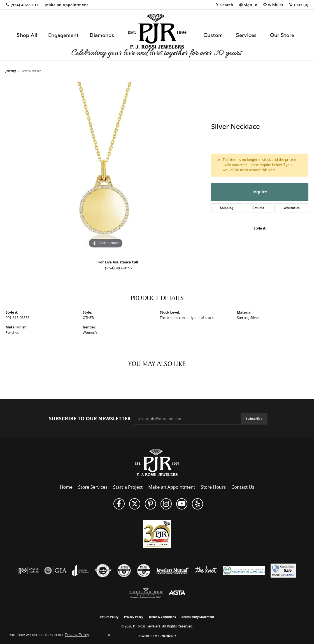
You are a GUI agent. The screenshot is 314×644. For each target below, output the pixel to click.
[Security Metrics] (283, 571)
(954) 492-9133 (118, 268)
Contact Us (243, 487)
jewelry (11, 71)
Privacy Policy (134, 617)
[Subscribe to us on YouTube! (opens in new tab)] (182, 504)
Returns (258, 208)
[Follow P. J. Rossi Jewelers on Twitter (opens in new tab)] (135, 504)
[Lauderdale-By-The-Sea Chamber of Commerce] (244, 571)
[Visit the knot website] (206, 571)
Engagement (63, 35)
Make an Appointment (172, 487)
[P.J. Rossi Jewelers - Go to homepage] (157, 462)
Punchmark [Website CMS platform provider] (167, 636)
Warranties (292, 208)
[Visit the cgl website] (144, 571)
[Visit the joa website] (80, 571)
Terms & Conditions (162, 617)
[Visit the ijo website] (28, 571)
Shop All (27, 35)
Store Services (93, 487)
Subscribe (254, 419)
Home (66, 487)
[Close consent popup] (109, 635)
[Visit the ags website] (146, 593)
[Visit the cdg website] (124, 571)
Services (246, 35)
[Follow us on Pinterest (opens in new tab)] (150, 504)
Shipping (227, 208)
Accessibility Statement (198, 617)
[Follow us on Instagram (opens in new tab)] (166, 504)
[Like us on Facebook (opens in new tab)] (119, 504)
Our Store (282, 35)
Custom (213, 35)
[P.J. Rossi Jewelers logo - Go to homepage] (157, 35)
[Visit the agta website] (177, 593)
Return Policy (109, 617)
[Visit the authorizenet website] (103, 571)
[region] (106, 166)
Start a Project (128, 487)
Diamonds (102, 35)
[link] (22, 5)
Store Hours (213, 487)
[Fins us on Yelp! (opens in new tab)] (197, 504)
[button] (224, 5)
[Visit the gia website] (55, 571)
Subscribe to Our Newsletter (90, 419)
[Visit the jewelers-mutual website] (172, 571)
